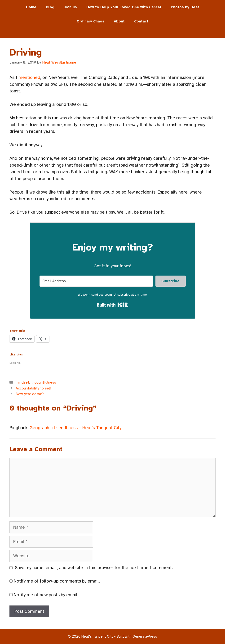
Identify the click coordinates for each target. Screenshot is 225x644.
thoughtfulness (44, 382)
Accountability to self (33, 388)
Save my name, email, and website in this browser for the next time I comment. (94, 568)
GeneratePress (145, 636)
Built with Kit (112, 305)
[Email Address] (96, 281)
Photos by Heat (185, 7)
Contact (141, 21)
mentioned (29, 78)
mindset (22, 382)
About (119, 21)
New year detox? (30, 394)
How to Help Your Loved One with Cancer (124, 7)
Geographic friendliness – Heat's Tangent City (75, 428)
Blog (50, 7)
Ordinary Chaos (90, 21)
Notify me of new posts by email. (46, 595)
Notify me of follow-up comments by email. (57, 581)
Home (31, 7)
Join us (70, 7)
